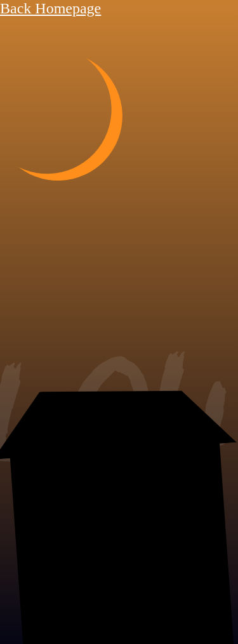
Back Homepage (50, 8)
